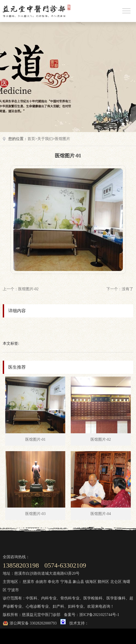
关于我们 (45, 139)
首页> (32, 139)
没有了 (127, 289)
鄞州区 (103, 582)
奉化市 (53, 582)
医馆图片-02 (28, 289)
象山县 (78, 582)
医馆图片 (63, 139)
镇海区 (91, 582)
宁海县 (66, 582)
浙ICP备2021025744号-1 (99, 615)
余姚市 (41, 582)
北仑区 (116, 582)
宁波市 (13, 590)
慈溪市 (29, 582)
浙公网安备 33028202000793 (33, 623)
